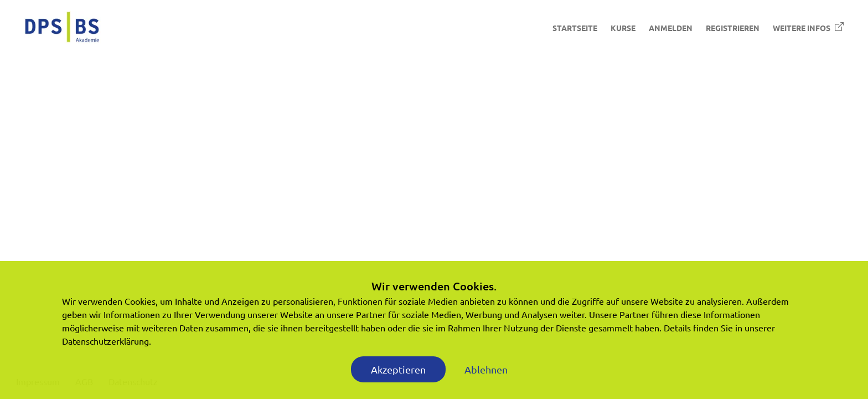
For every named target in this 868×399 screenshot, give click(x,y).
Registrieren (733, 28)
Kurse (623, 28)
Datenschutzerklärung (105, 341)
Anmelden (671, 28)
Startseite (575, 28)
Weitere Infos (808, 27)
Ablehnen (486, 369)
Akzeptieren (398, 369)
